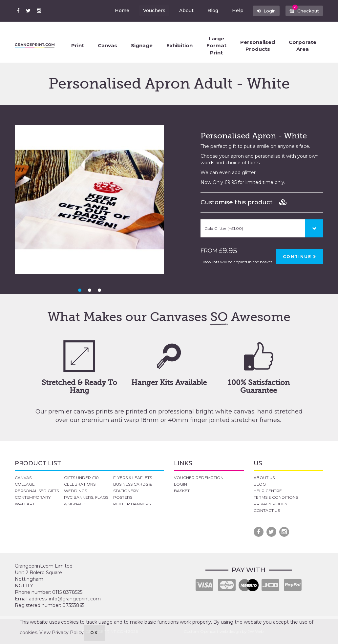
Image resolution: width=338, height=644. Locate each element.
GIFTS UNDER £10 (81, 478)
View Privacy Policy (62, 633)
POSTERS (123, 497)
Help (234, 10)
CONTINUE (300, 257)
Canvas (107, 45)
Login (264, 10)
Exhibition (180, 45)
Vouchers (151, 10)
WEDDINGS (75, 491)
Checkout (303, 9)
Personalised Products (258, 46)
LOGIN (180, 484)
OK (94, 633)
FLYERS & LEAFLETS (133, 478)
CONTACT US (267, 510)
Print (78, 45)
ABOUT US (264, 478)
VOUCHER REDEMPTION (199, 478)
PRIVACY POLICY (271, 504)
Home (118, 10)
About (183, 10)
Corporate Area (303, 46)
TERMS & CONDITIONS (276, 497)
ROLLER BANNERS (132, 504)
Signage (142, 45)
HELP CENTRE (268, 491)
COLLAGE (25, 484)
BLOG (260, 484)
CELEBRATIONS (80, 484)
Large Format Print (216, 46)
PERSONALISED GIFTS (37, 491)
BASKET (182, 491)
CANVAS (23, 478)
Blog (209, 10)
